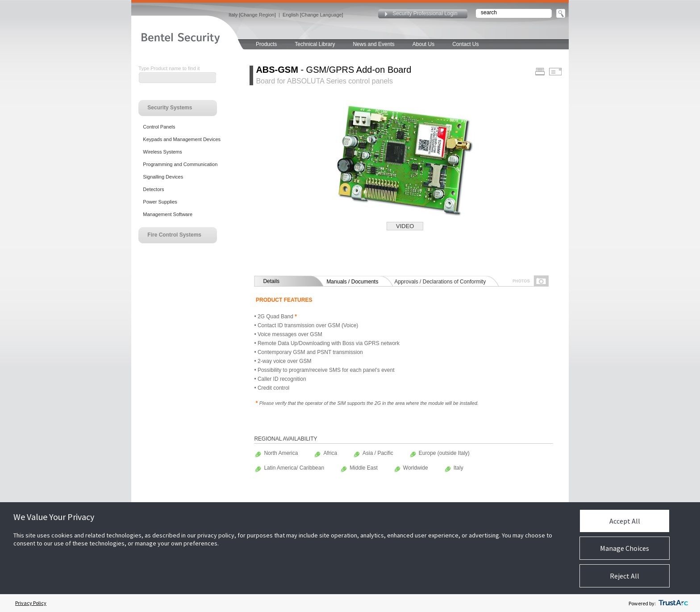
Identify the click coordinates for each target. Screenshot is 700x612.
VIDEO (405, 226)
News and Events (373, 44)
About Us (423, 44)
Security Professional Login (425, 13)
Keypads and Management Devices (182, 139)
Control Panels (159, 127)
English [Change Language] (313, 15)
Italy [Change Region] (252, 15)
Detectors (153, 189)
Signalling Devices (163, 177)
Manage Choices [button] (625, 548)
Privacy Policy (31, 603)
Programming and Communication (180, 164)
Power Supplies (160, 202)
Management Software (168, 214)
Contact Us (465, 44)
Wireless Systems (162, 152)
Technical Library (315, 44)
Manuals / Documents (352, 282)
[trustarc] (673, 603)
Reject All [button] (625, 576)
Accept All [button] (625, 521)
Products (266, 44)
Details (271, 281)
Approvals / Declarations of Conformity (440, 282)
